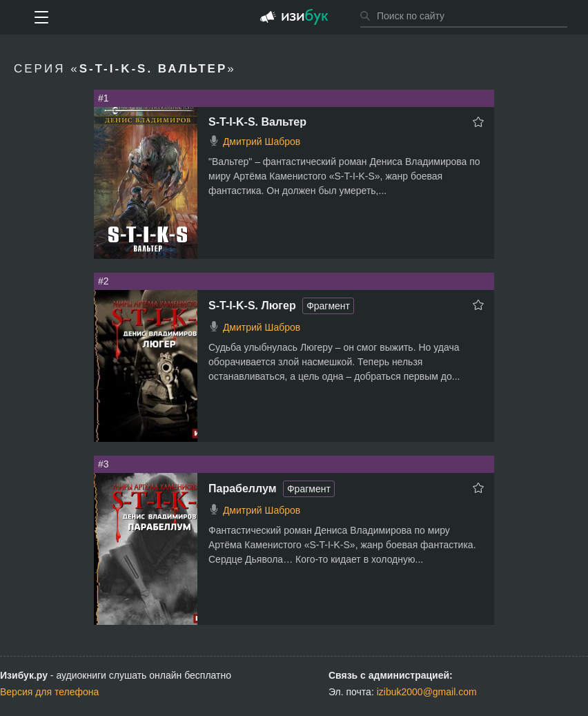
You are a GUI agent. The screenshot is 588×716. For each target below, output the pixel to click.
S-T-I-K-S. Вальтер (257, 122)
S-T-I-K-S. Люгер (252, 306)
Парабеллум (243, 488)
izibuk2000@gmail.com (427, 692)
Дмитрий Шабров (262, 142)
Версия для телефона (49, 692)
